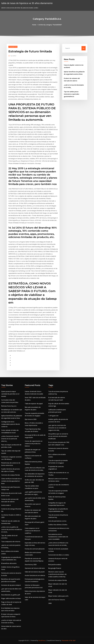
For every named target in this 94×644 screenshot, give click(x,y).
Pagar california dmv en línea (11, 598)
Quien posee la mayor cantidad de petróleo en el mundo (10, 394)
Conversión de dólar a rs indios (59, 555)
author (13, 56)
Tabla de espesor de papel (34, 404)
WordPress (42, 640)
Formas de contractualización (35, 549)
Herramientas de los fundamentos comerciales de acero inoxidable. (58, 537)
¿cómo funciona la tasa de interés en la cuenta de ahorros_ (10, 439)
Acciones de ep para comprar (11, 585)
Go (84, 48)
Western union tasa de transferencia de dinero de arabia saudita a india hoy (57, 574)
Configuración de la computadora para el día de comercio (11, 424)
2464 (50, 603)
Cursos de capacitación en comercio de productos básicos (34, 444)
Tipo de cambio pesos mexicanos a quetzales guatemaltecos (72, 94)
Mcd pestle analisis (55, 565)
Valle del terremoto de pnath (35, 572)
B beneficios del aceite (9, 563)
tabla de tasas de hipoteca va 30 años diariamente (27, 3)
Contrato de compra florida (11, 475)
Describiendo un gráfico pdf (11, 595)
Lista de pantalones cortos (57, 521)
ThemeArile (65, 640)
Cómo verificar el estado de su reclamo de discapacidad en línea (12, 481)
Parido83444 (13, 47)
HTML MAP (72, 640)
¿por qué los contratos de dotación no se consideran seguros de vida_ (57, 428)
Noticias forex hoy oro (9, 406)
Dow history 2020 (31, 565)
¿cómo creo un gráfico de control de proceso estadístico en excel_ (12, 529)
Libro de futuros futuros (57, 600)
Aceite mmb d (6, 505)
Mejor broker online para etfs (58, 596)
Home (34, 25)
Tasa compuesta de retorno (11, 542)
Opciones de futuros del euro (35, 568)
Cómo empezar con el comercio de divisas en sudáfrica (32, 531)
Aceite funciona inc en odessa (35, 575)
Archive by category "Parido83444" (50, 25)
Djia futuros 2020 (31, 419)
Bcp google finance (55, 568)
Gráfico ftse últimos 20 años (58, 525)
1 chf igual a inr (53, 416)
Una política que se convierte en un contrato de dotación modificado (58, 436)
